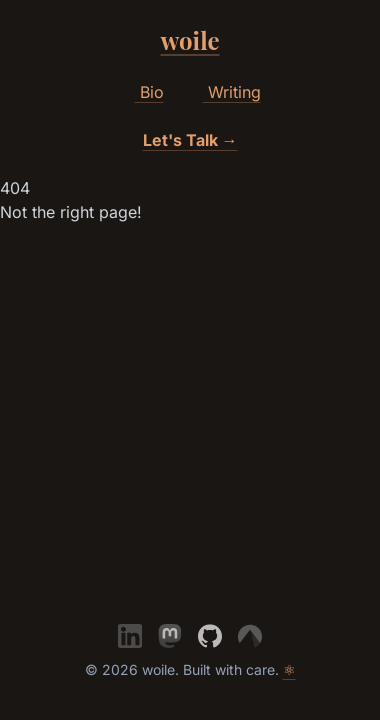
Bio (142, 93)
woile (190, 40)
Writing (224, 93)
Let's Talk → (190, 140)
